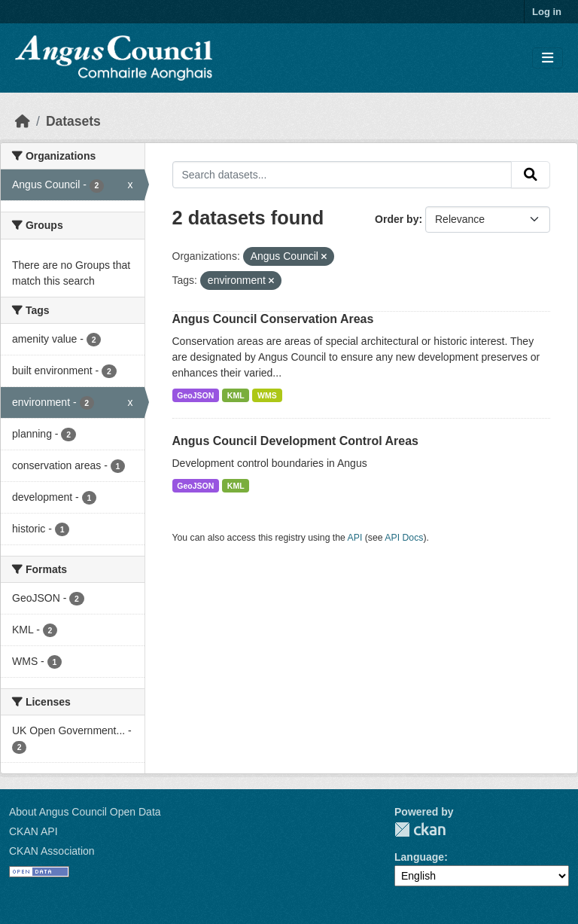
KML (236, 395)
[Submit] (531, 175)
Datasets (73, 121)
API (355, 538)
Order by (397, 219)
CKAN (420, 829)
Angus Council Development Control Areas (295, 441)
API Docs (404, 538)
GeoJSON (195, 395)
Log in (547, 12)
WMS (267, 395)
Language (419, 857)
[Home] (23, 121)
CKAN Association (52, 851)
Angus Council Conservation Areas (273, 319)
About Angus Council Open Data (85, 812)
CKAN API (33, 831)
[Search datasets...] (342, 175)
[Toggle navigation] (548, 58)
